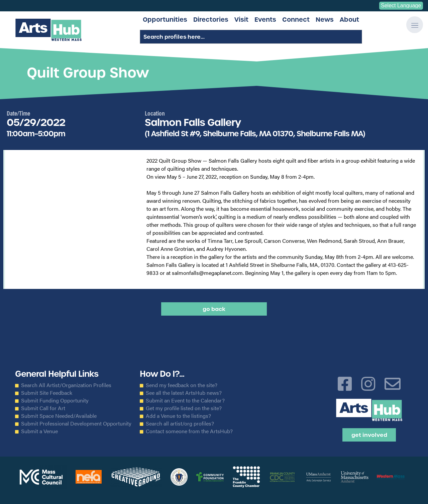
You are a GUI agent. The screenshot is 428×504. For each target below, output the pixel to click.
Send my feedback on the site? (182, 385)
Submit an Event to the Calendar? (185, 400)
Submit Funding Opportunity (55, 400)
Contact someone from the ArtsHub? (189, 431)
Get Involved (369, 435)
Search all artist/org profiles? (180, 424)
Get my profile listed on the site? (184, 408)
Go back (214, 309)
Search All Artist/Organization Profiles (66, 385)
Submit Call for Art (43, 408)
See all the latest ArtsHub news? (184, 393)
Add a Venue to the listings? (178, 416)
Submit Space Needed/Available (59, 416)
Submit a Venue (39, 431)
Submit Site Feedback (47, 393)
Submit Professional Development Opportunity (76, 424)
